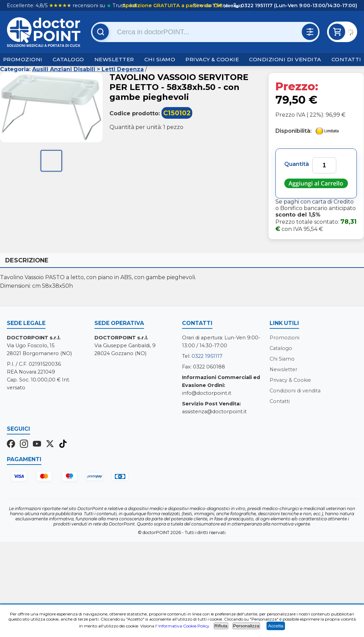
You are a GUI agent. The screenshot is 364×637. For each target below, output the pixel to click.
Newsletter (114, 59)
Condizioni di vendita (285, 59)
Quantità (297, 164)
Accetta (276, 626)
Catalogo (68, 59)
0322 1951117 (207, 356)
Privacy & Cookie (212, 59)
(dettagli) (232, 6)
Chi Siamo (160, 59)
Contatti (346, 59)
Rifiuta (221, 626)
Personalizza (246, 626)
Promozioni (23, 59)
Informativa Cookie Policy (184, 626)
